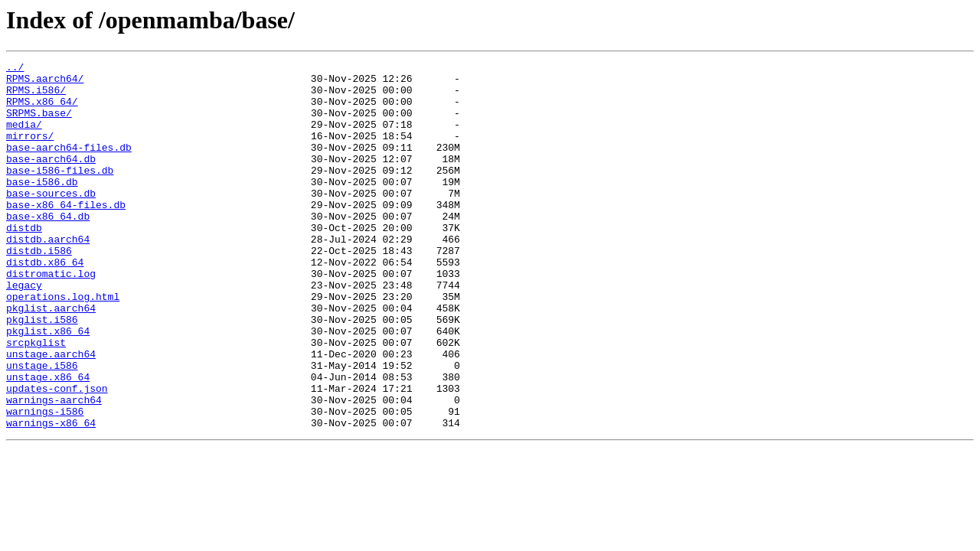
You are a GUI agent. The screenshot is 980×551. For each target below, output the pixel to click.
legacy (24, 331)
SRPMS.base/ (39, 124)
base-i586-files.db (60, 193)
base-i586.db (42, 207)
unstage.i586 (42, 427)
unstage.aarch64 (51, 413)
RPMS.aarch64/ (45, 83)
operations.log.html (63, 344)
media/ (24, 138)
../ (15, 69)
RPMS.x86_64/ (42, 110)
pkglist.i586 (42, 372)
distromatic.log (51, 317)
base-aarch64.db (51, 179)
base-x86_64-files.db (66, 234)
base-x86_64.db (48, 248)
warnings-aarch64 (54, 468)
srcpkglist (36, 399)
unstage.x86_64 (48, 441)
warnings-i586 (45, 482)
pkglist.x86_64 (48, 386)
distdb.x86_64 (45, 303)
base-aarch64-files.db (69, 165)
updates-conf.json (57, 455)
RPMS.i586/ (36, 96)
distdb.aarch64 (48, 275)
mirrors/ (30, 152)
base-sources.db (51, 220)
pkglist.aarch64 (51, 358)
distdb (24, 262)
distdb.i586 (39, 289)
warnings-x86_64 (51, 496)
